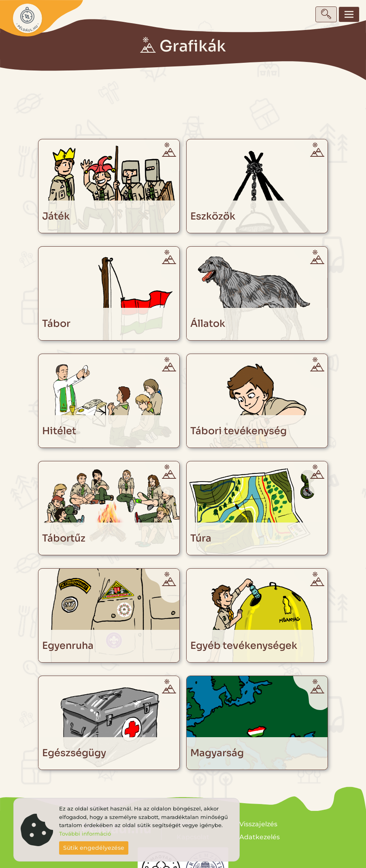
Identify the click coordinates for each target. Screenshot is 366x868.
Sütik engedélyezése (94, 848)
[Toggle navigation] (349, 14)
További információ (85, 834)
